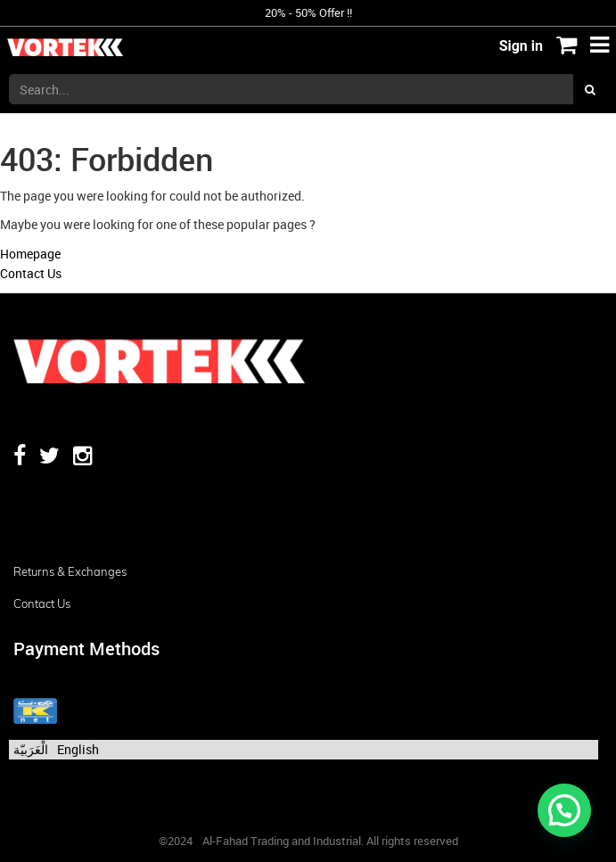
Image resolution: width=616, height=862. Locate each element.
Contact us (42, 603)
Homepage (30, 254)
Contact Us (31, 273)
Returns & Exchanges (70, 571)
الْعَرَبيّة (31, 749)
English (78, 749)
